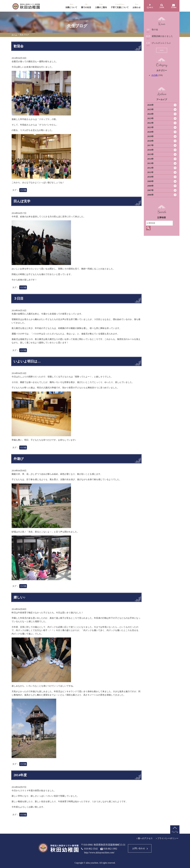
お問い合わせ (139, 848)
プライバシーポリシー (168, 838)
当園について (71, 7)
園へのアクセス (145, 838)
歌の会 (155, 30)
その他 (154, 75)
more (162, 50)
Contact (174, 7)
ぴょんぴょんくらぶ (161, 43)
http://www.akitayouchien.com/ (99, 853)
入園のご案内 (101, 7)
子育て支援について (120, 7)
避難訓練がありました (162, 36)
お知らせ (137, 7)
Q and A (150, 7)
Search (162, 7)
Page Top (175, 832)
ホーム (14, 35)
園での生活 (86, 7)
